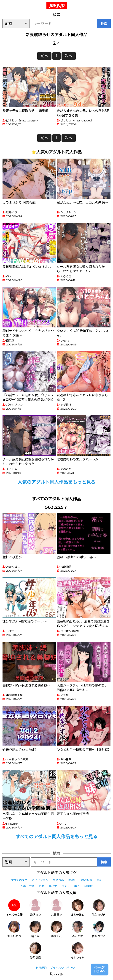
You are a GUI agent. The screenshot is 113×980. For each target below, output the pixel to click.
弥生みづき (99, 908)
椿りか (35, 929)
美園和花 (56, 929)
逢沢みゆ (35, 908)
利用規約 (41, 968)
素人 (77, 886)
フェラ (66, 886)
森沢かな (78, 929)
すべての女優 (14, 908)
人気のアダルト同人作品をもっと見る (56, 482)
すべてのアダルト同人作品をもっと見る (56, 837)
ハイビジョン (40, 880)
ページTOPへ (100, 969)
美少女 (53, 886)
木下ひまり (14, 929)
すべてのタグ (19, 880)
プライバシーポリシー (64, 968)
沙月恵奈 (35, 951)
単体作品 (58, 880)
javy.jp (57, 5)
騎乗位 (89, 886)
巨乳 (100, 880)
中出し (73, 880)
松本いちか (78, 951)
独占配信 (87, 880)
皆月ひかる (99, 929)
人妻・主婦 (27, 886)
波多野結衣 (78, 908)
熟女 (41, 886)
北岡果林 (56, 908)
